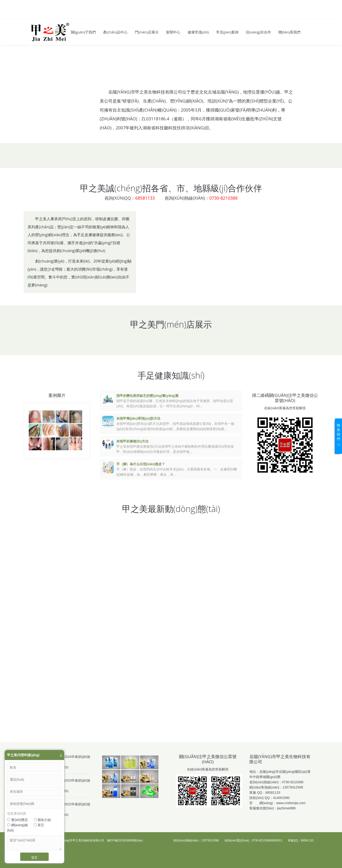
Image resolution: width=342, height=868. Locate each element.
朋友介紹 (42, 820)
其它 (39, 825)
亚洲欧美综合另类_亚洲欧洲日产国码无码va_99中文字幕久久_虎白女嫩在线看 (193, 857)
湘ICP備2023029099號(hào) (125, 840)
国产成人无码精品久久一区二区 (275, 857)
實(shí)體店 (17, 820)
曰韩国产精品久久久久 (118, 857)
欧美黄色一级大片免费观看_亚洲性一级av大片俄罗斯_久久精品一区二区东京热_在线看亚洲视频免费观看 (206, 851)
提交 (34, 857)
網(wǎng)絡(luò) (18, 828)
